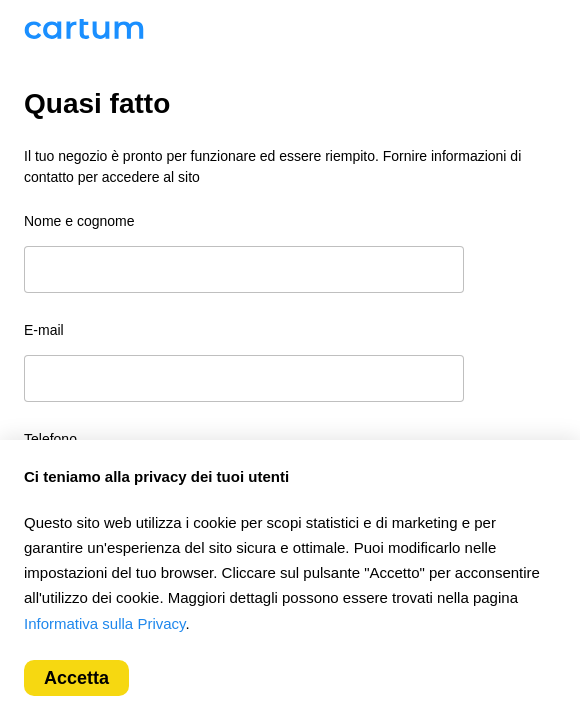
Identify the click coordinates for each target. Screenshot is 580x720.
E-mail (44, 330)
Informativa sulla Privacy (104, 623)
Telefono (50, 439)
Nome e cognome (79, 221)
